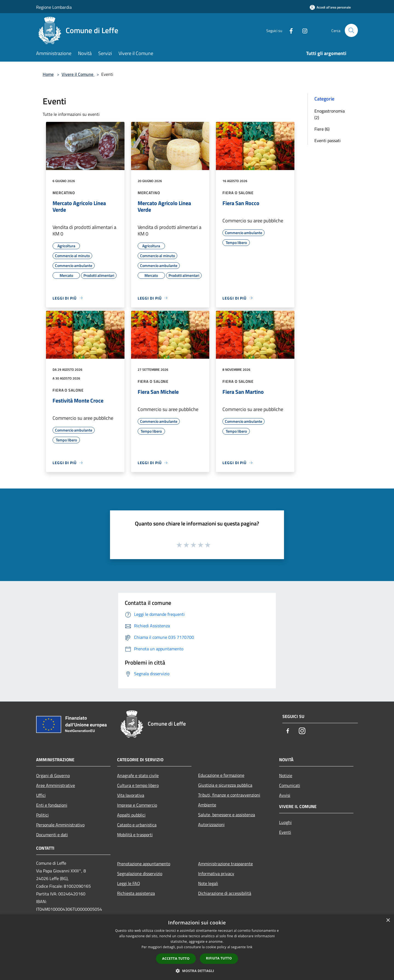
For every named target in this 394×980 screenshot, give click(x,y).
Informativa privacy (216, 873)
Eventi (285, 832)
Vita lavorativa (131, 795)
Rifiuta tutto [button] (219, 958)
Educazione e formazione (221, 775)
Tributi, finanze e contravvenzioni (229, 795)
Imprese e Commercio (137, 805)
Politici (42, 815)
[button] (197, 971)
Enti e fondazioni (52, 805)
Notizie (286, 775)
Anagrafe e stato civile (138, 775)
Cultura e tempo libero (138, 785)
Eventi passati (328, 140)
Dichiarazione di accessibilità (225, 893)
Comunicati (290, 785)
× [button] (388, 920)
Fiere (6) (322, 129)
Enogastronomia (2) (330, 114)
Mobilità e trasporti (135, 835)
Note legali (208, 883)
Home (48, 74)
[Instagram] (303, 30)
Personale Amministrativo (60, 825)
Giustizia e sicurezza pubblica (225, 785)
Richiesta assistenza (136, 893)
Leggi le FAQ (129, 883)
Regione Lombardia (54, 7)
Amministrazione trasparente (225, 864)
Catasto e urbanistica (137, 825)
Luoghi (285, 822)
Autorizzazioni (211, 824)
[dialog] (197, 947)
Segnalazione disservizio (140, 873)
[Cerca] (351, 30)
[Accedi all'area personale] (330, 7)
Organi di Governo (53, 775)
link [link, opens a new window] (250, 947)
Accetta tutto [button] (176, 959)
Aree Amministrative (56, 785)
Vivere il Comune (78, 74)
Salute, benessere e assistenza (227, 815)
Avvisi (285, 795)
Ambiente (207, 805)
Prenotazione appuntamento (144, 864)
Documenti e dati (52, 835)
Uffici (41, 795)
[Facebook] (289, 30)
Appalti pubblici (131, 815)
